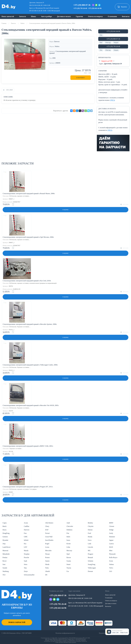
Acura (26, 523)
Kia (25, 544)
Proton (47, 557)
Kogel (47, 544)
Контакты (126, 16)
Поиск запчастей (8, 16)
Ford (89, 533)
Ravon (69, 557)
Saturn (47, 561)
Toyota (69, 568)
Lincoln (90, 547)
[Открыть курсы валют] (117, 632)
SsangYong (92, 564)
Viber (101, 35)
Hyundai (5, 540)
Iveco (90, 540)
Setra (26, 564)
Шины (33, 16)
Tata (25, 568)
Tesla (47, 568)
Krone (69, 544)
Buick (4, 526)
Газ (68, 571)
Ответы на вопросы (95, 16)
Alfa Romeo (49, 523)
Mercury (69, 551)
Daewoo (13, 23)
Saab (25, 561)
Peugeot (90, 554)
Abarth (47, 571)
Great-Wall (49, 537)
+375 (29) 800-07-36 (82, 5)
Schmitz (90, 561)
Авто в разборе (46, 16)
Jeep (4, 544)
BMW (111, 523)
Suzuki (5, 568)
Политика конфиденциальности (65, 633)
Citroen (112, 526)
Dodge (111, 530)
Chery (47, 526)
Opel (68, 554)
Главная (4, 23)
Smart (68, 564)
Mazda (26, 551)
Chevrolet (70, 526)
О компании (112, 16)
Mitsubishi (6, 554)
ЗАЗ (111, 571)
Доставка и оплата (64, 16)
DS (46, 575)
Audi (68, 523)
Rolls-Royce (113, 557)
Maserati (5, 551)
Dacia (4, 530)
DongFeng (6, 533)
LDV (26, 547)
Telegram (116, 43)
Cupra (5, 523)
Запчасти (22, 16)
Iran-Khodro (49, 540)
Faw (25, 533)
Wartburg (6, 571)
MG (89, 551)
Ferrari (47, 533)
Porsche (26, 557)
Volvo (111, 568)
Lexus (47, 547)
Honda (90, 537)
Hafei (68, 537)
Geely (111, 533)
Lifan (68, 547)
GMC (26, 537)
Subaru (111, 564)
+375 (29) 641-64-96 (95, 8)
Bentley (90, 523)
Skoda (47, 564)
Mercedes (48, 551)
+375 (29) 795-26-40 (80, 8)
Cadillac (27, 526)
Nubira (22, 23)
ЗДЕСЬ (113, 100)
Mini (111, 551)
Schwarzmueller (29, 575)
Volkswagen (92, 568)
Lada (89, 544)
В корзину (81, 78)
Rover (5, 561)
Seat (4, 564)
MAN (111, 547)
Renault (90, 557)
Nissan (47, 554)
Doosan (90, 571)
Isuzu (68, 540)
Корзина (122, 7)
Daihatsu (69, 530)
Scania (69, 561)
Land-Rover (6, 547)
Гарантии (79, 16)
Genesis (5, 537)
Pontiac (5, 557)
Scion (111, 561)
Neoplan (27, 554)
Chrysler (91, 526)
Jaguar (111, 540)
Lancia (111, 544)
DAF (47, 530)
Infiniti (26, 540)
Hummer (112, 537)
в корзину (65, 210)
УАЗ (4, 575)
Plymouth (112, 554)
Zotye (26, 571)
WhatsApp (108, 43)
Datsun (90, 530)
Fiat (68, 533)
